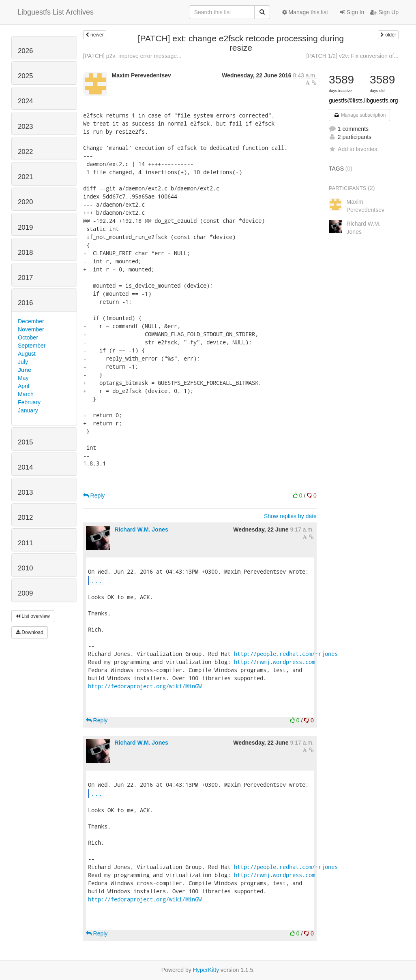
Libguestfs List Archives (56, 12)
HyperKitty (206, 970)
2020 (25, 202)
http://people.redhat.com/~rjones (286, 654)
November (31, 329)
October (28, 337)
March (26, 394)
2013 (25, 492)
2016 (25, 303)
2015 (25, 442)
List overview (33, 616)
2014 (25, 467)
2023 (25, 127)
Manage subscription (360, 115)
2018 (25, 253)
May (23, 378)
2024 (25, 101)
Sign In (352, 12)
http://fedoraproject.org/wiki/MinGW (145, 686)
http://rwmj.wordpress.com (274, 662)
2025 (25, 76)
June (25, 370)
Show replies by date (290, 516)
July (23, 362)
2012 (25, 518)
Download (30, 632)
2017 (25, 278)
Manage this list (305, 12)
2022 (25, 152)
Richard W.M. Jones (142, 529)
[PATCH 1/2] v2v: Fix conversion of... (353, 56)
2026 (25, 51)
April (24, 386)
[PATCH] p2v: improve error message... (132, 56)
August (27, 354)
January (28, 410)
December (31, 321)
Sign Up (384, 12)
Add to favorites (353, 149)
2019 (25, 227)
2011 (25, 543)
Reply (94, 495)
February (29, 402)
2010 (25, 568)
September (32, 346)
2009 (25, 593)
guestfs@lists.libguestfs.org (363, 100)
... (96, 580)
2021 (25, 177)
